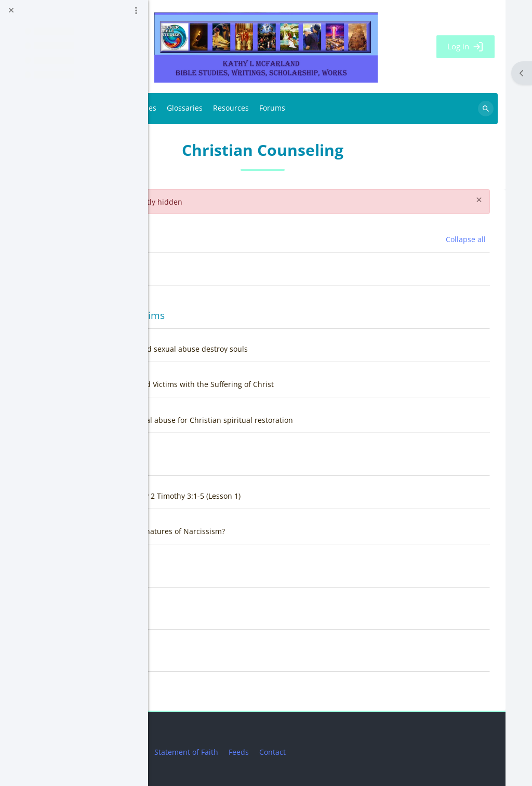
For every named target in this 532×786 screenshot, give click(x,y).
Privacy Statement (190, 752)
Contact (397, 752)
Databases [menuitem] (262, 108)
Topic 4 (207, 616)
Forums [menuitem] (396, 108)
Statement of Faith (310, 752)
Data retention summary (201, 726)
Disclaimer (250, 752)
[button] (176, 239)
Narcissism (216, 462)
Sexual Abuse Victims (240, 315)
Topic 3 (207, 574)
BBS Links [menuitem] (210, 108)
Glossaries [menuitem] (309, 108)
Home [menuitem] (176, 109)
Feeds (363, 752)
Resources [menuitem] (355, 108)
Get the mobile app (192, 739)
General (209, 239)
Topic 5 (207, 658)
